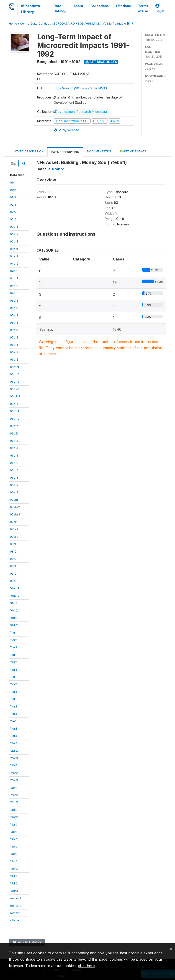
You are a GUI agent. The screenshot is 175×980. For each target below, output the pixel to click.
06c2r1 (15, 433)
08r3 (13, 559)
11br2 (14, 662)
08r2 (13, 551)
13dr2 (14, 883)
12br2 (14, 773)
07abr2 (15, 507)
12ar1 (14, 743)
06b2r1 (15, 389)
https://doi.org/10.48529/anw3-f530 (80, 88)
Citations (123, 6)
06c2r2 (15, 441)
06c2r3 (15, 448)
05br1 (14, 323)
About (78, 6)
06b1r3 (15, 381)
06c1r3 (15, 426)
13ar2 (14, 817)
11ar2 (14, 640)
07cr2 (14, 529)
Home (13, 24)
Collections (100, 6)
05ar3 (14, 315)
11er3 (14, 736)
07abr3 (15, 514)
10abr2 (15, 596)
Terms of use (143, 8)
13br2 (14, 839)
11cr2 (14, 684)
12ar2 (14, 750)
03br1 (14, 249)
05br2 (14, 330)
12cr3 (14, 802)
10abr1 (14, 588)
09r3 (13, 581)
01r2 (13, 190)
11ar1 (13, 632)
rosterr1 (15, 898)
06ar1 (14, 345)
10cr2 (14, 610)
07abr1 (15, 500)
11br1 (13, 655)
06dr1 (14, 455)
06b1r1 (14, 367)
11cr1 (13, 677)
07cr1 (14, 522)
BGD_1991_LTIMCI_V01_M (95, 24)
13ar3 (14, 824)
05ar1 (14, 301)
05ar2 (14, 308)
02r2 (13, 212)
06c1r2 (15, 419)
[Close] (171, 948)
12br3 (14, 780)
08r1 (13, 544)
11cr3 (14, 692)
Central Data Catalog (35, 24)
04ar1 (14, 256)
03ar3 (14, 241)
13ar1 (14, 810)
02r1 (13, 205)
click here (86, 966)
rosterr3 (16, 913)
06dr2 (14, 463)
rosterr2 (16, 906)
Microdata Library (31, 9)
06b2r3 (15, 404)
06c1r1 (14, 411)
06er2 (14, 485)
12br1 (14, 765)
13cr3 (14, 869)
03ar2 (14, 234)
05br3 (14, 337)
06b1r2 (15, 374)
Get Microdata (101, 62)
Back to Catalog (27, 942)
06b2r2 (15, 396)
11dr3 (14, 714)
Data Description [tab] (65, 152)
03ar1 (14, 227)
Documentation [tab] (100, 151)
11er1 (13, 721)
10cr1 (14, 603)
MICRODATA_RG (64, 24)
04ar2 (14, 263)
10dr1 (14, 618)
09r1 (13, 566)
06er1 (14, 477)
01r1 (13, 182)
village (15, 920)
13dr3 (14, 891)
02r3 (13, 219)
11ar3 (14, 647)
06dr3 (14, 470)
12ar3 (14, 758)
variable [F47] (124, 24)
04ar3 (14, 271)
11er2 (14, 728)
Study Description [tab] (29, 151)
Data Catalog (60, 8)
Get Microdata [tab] (133, 151)
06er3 (14, 492)
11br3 (14, 669)
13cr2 (14, 861)
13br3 (14, 846)
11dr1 (13, 699)
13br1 (14, 832)
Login (160, 9)
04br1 (14, 278)
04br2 (14, 286)
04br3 (14, 293)
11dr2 (14, 706)
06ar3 (14, 359)
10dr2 (14, 625)
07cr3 (14, 537)
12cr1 (14, 788)
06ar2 (14, 352)
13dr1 (14, 876)
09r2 (13, 573)
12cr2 (14, 795)
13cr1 (14, 854)
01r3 (13, 197)
